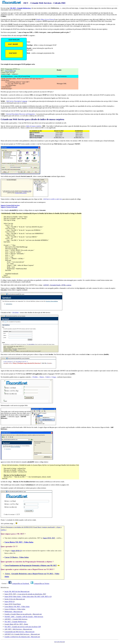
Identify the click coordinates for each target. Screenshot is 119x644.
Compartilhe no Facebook (21, 583)
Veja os (3, 527)
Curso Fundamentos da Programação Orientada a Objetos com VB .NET (31, 565)
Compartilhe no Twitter (42, 583)
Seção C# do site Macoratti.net (15, 599)
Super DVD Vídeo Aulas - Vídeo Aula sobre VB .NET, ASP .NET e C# (28, 597)
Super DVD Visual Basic (13, 604)
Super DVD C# (17, 551)
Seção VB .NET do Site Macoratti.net (17, 591)
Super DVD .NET (49, 538)
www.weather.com (10, 71)
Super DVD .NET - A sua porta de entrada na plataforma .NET (25, 594)
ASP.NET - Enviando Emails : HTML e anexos (57, 285)
